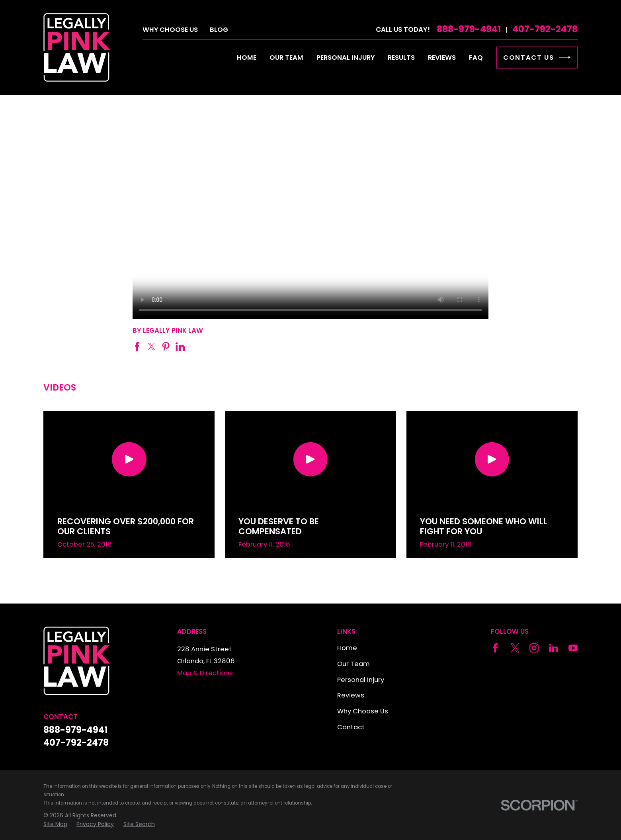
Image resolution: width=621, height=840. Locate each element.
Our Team (353, 664)
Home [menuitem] (247, 58)
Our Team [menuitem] (286, 58)
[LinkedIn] (554, 648)
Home (347, 648)
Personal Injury (361, 680)
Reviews (351, 695)
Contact (351, 727)
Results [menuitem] (401, 58)
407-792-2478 (545, 29)
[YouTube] (573, 648)
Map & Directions (205, 673)
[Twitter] (515, 648)
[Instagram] (534, 648)
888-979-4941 (469, 29)
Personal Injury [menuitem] (346, 58)
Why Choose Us (170, 30)
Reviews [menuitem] (442, 58)
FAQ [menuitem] (476, 58)
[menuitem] (55, 824)
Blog (219, 30)
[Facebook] (495, 648)
